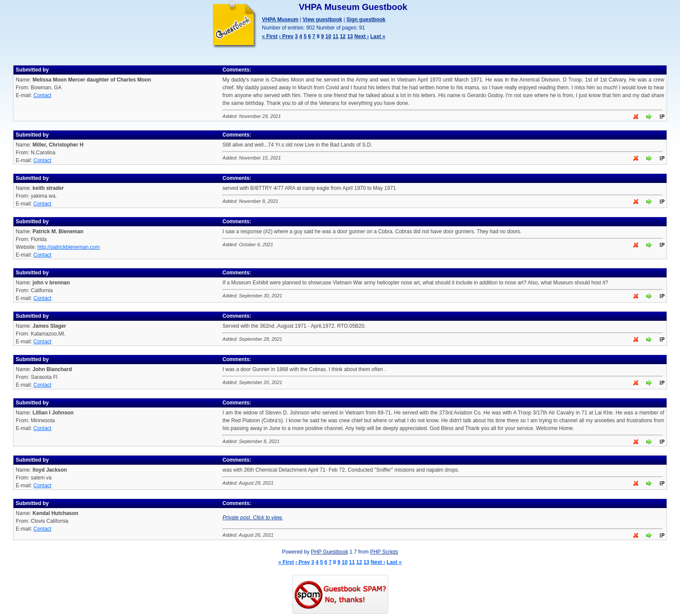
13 (350, 36)
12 (343, 36)
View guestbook (322, 20)
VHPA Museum (280, 20)
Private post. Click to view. (253, 518)
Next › (361, 36)
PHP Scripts (384, 552)
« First (270, 36)
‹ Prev (286, 36)
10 (328, 36)
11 (335, 36)
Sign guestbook (366, 20)
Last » (378, 36)
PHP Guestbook (330, 552)
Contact (42, 95)
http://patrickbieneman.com (69, 247)
